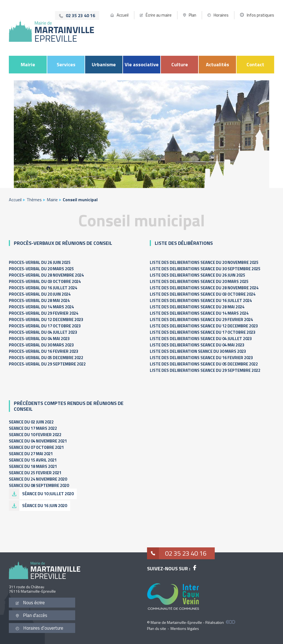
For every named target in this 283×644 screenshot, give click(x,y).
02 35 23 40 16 (177, 553)
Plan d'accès (32, 615)
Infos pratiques (260, 15)
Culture (180, 64)
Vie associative (142, 64)
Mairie (28, 64)
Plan (192, 15)
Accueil (123, 15)
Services (66, 64)
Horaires (221, 15)
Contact (255, 64)
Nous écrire (30, 603)
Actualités (218, 64)
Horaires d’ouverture (40, 628)
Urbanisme (104, 64)
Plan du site (157, 628)
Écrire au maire (159, 15)
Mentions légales (185, 628)
